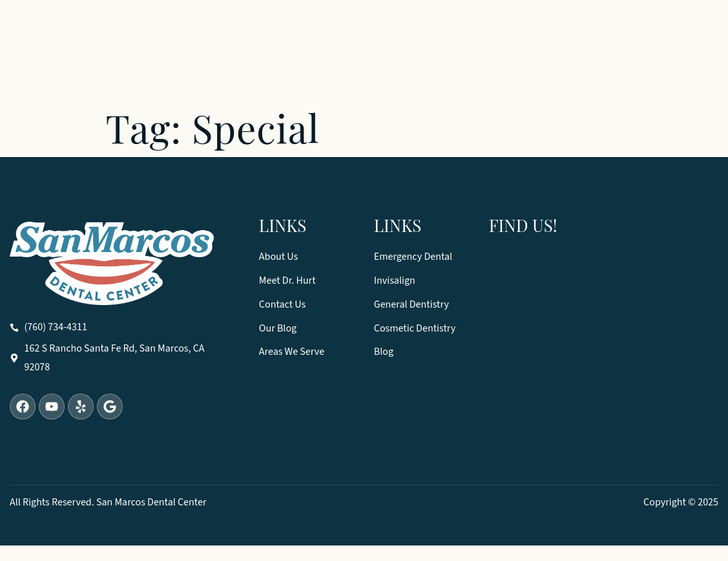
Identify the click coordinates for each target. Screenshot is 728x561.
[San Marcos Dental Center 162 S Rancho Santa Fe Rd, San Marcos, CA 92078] (604, 360)
